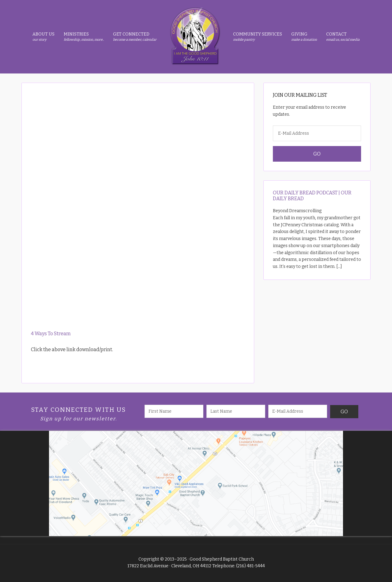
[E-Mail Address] (317, 133)
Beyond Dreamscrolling (297, 211)
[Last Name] (236, 411)
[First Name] (174, 411)
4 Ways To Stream (51, 334)
